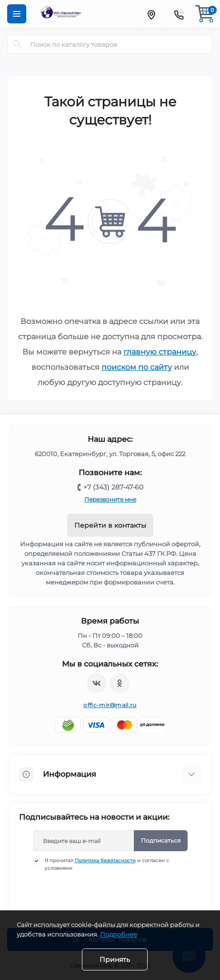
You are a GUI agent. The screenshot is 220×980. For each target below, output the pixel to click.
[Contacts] (179, 14)
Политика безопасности (105, 860)
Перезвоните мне (110, 499)
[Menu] (17, 14)
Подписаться (161, 840)
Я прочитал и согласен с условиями (107, 864)
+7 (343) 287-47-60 (113, 487)
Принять (115, 959)
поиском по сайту (137, 367)
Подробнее (119, 934)
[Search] (18, 44)
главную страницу (160, 352)
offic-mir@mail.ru (110, 705)
